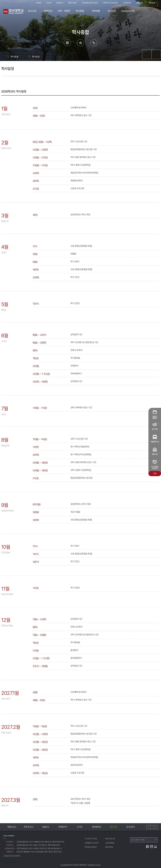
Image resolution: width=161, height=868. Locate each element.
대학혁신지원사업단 (110, 3)
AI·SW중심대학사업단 (90, 3)
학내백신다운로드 (91, 847)
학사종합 (14, 57)
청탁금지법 (109, 847)
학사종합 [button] (80, 11)
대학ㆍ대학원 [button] (64, 11)
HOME (38, 3)
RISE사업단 (73, 3)
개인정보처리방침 (91, 839)
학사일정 (36, 57)
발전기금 (114, 827)
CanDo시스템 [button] (128, 11)
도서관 (80, 827)
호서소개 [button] (32, 11)
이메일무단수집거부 (92, 843)
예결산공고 (12, 827)
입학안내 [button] (48, 11)
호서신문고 (131, 827)
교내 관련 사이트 (144, 840)
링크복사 (94, 43)
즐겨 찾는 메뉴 (81, 43)
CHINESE (152, 3)
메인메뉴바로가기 (0, 0)
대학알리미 (63, 827)
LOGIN (49, 3)
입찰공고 (46, 827)
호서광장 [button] (112, 11)
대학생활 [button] (96, 11)
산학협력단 (127, 3)
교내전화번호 (110, 843)
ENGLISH (140, 3)
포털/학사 (60, 3)
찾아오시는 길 (110, 839)
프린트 (67, 43)
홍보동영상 (97, 827)
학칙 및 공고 (29, 827)
